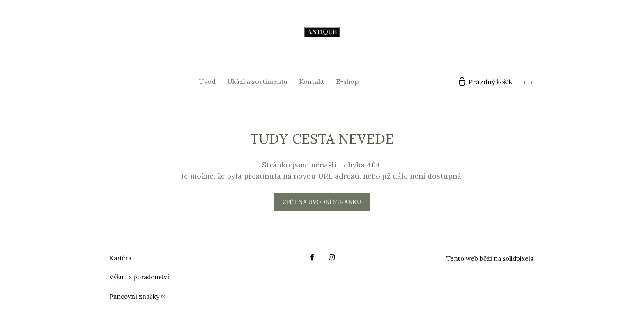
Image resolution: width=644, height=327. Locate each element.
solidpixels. (519, 259)
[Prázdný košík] (485, 82)
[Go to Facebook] (312, 257)
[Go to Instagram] (332, 257)
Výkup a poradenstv (138, 277)
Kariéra (120, 258)
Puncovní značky (134, 296)
